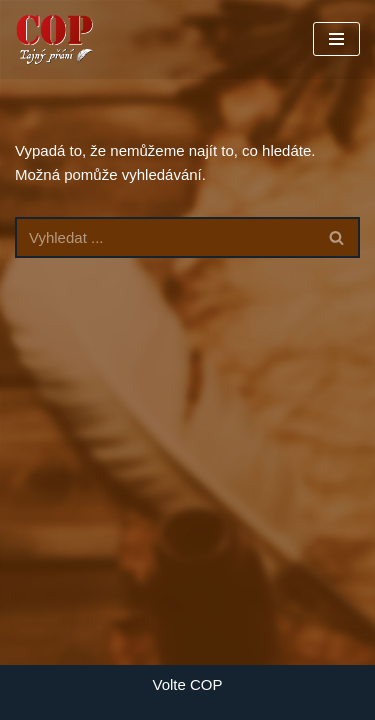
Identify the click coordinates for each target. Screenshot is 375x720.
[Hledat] (165, 237)
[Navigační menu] (336, 39)
